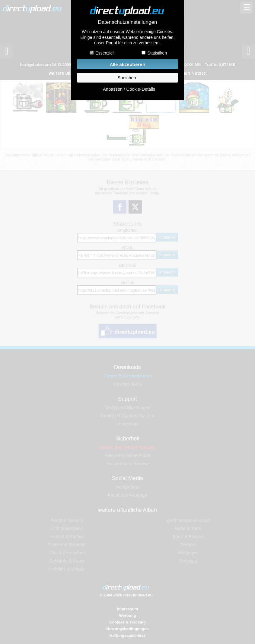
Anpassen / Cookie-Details (129, 89)
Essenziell (105, 53)
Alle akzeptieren (128, 64)
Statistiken (157, 53)
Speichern (127, 78)
